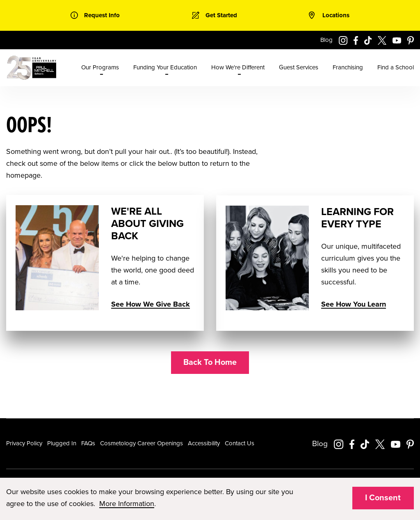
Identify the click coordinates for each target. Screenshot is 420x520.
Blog (326, 40)
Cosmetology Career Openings (142, 443)
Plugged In (62, 443)
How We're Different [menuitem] (238, 67)
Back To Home (210, 362)
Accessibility (204, 443)
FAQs (88, 443)
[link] (95, 15)
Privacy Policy (24, 443)
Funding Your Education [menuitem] (165, 67)
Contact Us (240, 443)
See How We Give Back (151, 304)
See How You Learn (354, 304)
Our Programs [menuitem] (100, 67)
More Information (127, 504)
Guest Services (299, 67)
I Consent (383, 498)
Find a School (396, 67)
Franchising (348, 67)
